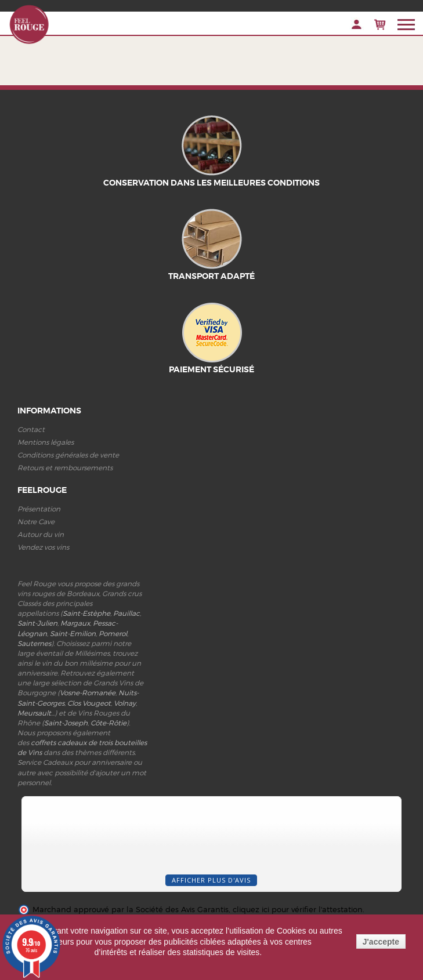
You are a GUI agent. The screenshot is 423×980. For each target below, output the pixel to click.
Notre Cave (36, 522)
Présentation (39, 509)
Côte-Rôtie (109, 723)
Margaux (75, 623)
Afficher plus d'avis (211, 880)
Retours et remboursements (65, 468)
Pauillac (126, 613)
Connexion (357, 25)
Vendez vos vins (43, 547)
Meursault (34, 713)
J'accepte (381, 942)
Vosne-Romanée (88, 693)
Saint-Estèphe (86, 613)
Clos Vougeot (89, 703)
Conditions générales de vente (68, 455)
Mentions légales (46, 442)
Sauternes (34, 643)
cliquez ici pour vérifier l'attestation (298, 910)
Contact (31, 429)
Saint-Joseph (66, 723)
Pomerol (113, 634)
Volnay (125, 703)
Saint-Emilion (73, 634)
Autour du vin (41, 534)
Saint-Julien (37, 623)
